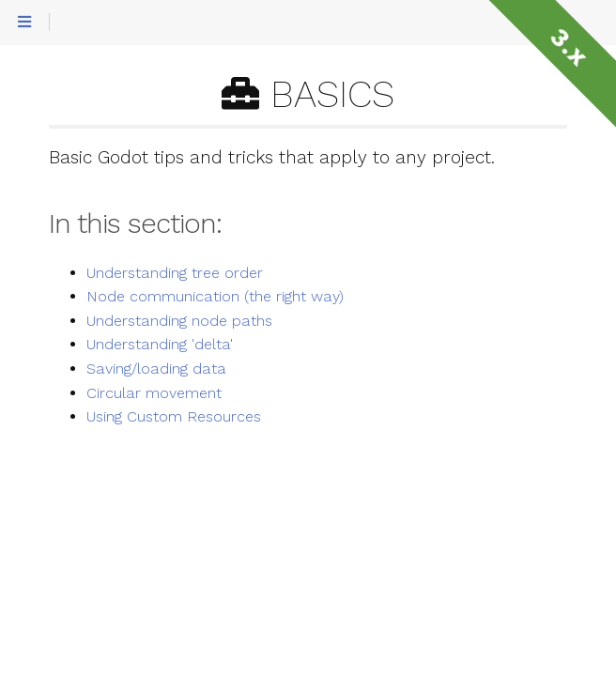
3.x (569, 47)
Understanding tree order (175, 273)
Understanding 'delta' (160, 345)
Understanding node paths (179, 321)
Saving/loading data (156, 369)
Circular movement (154, 393)
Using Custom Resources (174, 417)
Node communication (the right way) (215, 297)
